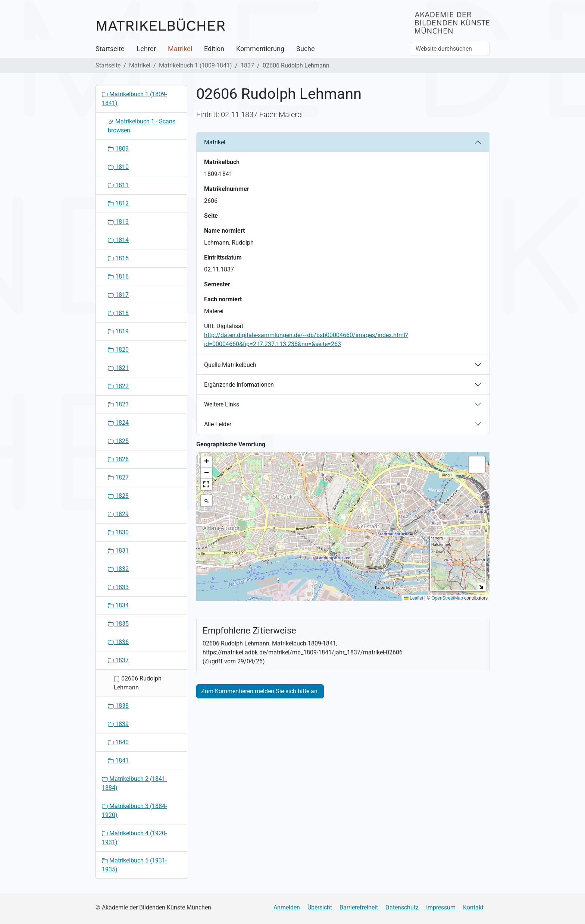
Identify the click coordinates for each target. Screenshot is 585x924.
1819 (118, 331)
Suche (306, 49)
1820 (118, 350)
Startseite (110, 49)
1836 (118, 642)
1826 (118, 459)
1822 (118, 386)
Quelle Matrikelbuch (230, 365)
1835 (118, 624)
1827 (118, 477)
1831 (118, 551)
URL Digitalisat (224, 326)
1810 (118, 167)
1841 (118, 760)
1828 (118, 496)
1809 (118, 149)
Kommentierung (260, 49)
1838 (118, 706)
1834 (118, 605)
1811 (118, 185)
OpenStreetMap (447, 598)
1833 (118, 587)
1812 (118, 203)
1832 (118, 569)
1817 (118, 295)
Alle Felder (218, 424)
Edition (214, 49)
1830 (118, 532)
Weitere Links (222, 404)
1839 (118, 724)
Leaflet (414, 598)
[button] (343, 519)
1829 (118, 514)
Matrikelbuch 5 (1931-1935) (134, 865)
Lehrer (146, 49)
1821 (118, 368)
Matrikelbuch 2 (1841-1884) (134, 783)
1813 (118, 222)
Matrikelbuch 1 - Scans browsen (142, 126)
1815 (118, 258)
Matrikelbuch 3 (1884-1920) (134, 810)
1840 (118, 742)
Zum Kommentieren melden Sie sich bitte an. (260, 691)
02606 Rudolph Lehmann (138, 683)
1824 (118, 423)
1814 (118, 240)
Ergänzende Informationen (239, 385)
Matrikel (180, 49)
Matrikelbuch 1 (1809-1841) (195, 65)
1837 (247, 65)
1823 (118, 404)
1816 (118, 276)
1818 (118, 313)
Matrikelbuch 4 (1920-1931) (134, 838)
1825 (118, 441)
